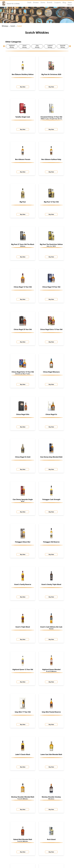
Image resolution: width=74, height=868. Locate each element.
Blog (64, 2)
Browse (36, 2)
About (70, 5)
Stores (43, 2)
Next (70, 46)
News (70, 2)
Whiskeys (5, 26)
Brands (50, 2)
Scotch (13, 26)
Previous (4, 46)
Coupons (57, 2)
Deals (29, 2)
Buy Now (23, 87)
